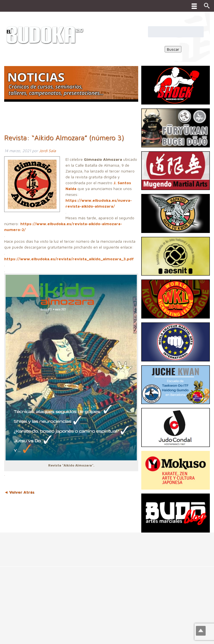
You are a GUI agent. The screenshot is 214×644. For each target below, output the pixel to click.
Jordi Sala (48, 151)
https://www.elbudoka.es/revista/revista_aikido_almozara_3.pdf (69, 259)
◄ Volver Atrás (19, 492)
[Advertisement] (101, 545)
